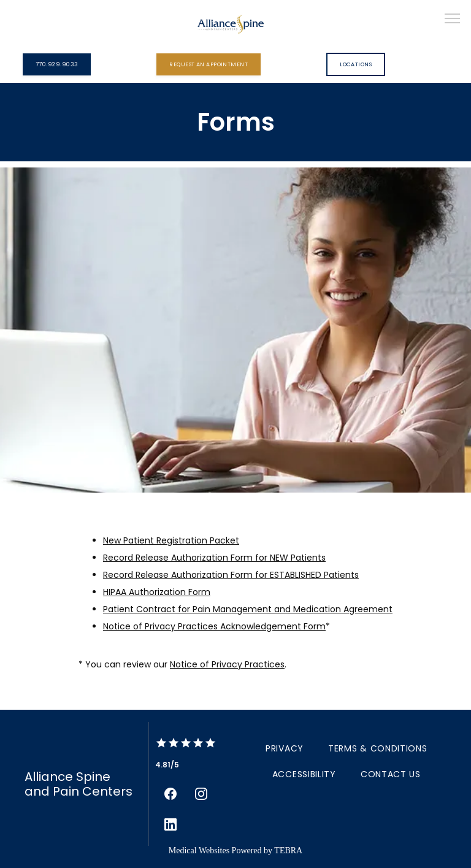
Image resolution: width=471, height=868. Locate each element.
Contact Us (391, 774)
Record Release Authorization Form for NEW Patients (214, 558)
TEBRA (288, 851)
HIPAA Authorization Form (157, 592)
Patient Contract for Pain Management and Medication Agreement (248, 609)
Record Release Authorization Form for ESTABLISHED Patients (231, 575)
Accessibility (304, 774)
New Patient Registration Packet (171, 540)
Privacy (285, 748)
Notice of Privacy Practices (227, 664)
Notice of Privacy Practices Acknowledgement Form (214, 626)
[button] (453, 20)
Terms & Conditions (378, 748)
